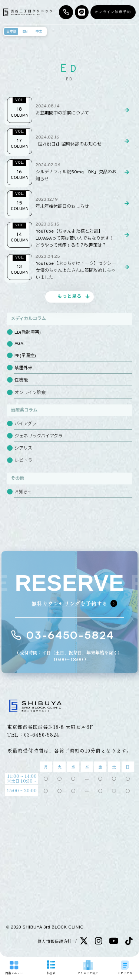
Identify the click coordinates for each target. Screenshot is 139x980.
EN (25, 31)
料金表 (51, 967)
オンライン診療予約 (113, 12)
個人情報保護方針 (55, 941)
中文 (39, 31)
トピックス (125, 968)
